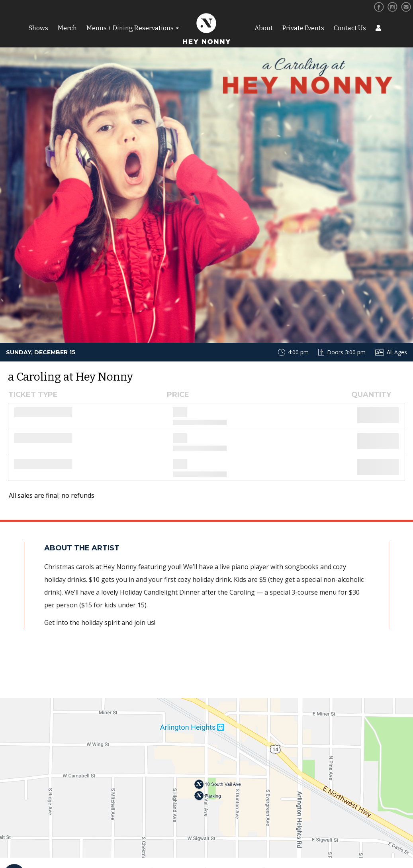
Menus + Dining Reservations (130, 28)
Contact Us (350, 28)
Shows (38, 28)
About (264, 28)
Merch (67, 28)
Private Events (303, 28)
